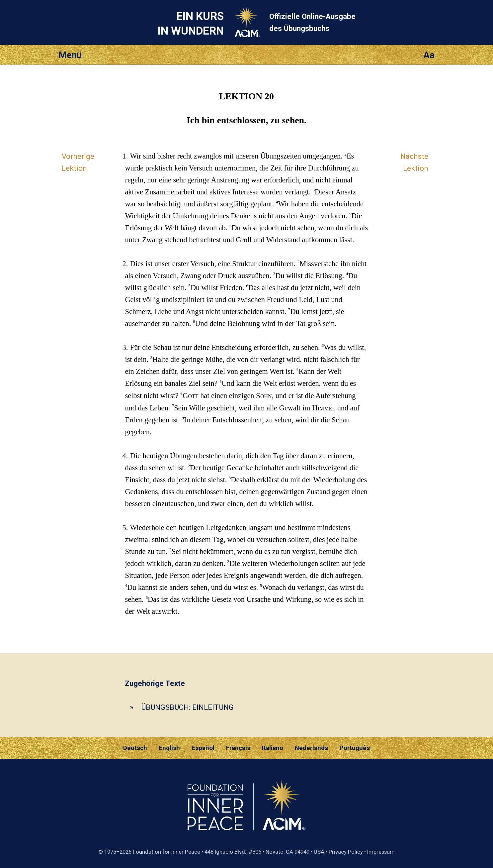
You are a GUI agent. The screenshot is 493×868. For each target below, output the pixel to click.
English (169, 748)
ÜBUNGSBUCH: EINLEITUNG (187, 707)
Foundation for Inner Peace (166, 852)
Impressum (381, 852)
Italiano (273, 748)
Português (355, 748)
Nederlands (311, 748)
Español (203, 748)
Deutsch (135, 748)
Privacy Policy (346, 852)
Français (238, 748)
